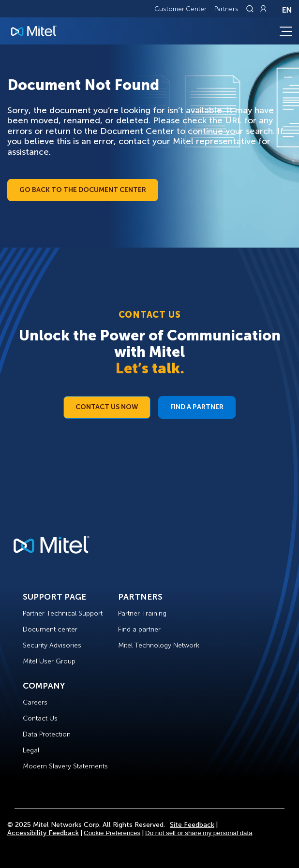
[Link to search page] (251, 9)
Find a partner (139, 629)
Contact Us (40, 718)
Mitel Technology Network (159, 645)
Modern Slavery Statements (65, 766)
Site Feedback (192, 825)
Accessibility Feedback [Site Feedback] (43, 833)
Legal (31, 750)
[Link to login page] (263, 9)
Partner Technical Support (63, 613)
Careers (35, 702)
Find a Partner (197, 407)
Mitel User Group (49, 661)
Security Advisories (52, 645)
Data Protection (47, 734)
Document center (50, 629)
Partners (226, 9)
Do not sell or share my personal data (199, 833)
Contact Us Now (107, 407)
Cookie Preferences (112, 833)
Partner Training (142, 613)
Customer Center (180, 9)
